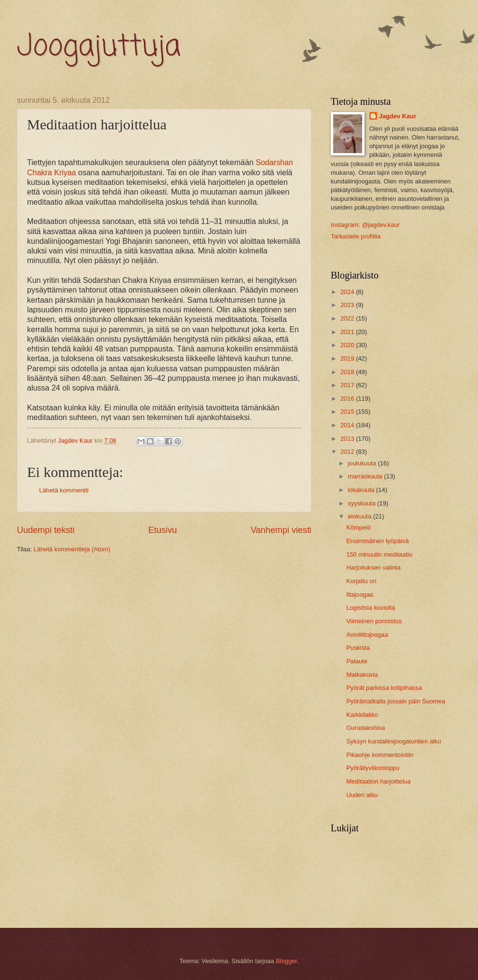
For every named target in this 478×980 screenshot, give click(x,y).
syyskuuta (362, 503)
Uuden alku (362, 795)
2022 (348, 318)
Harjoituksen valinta (373, 567)
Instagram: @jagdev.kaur (365, 225)
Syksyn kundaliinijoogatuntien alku (394, 741)
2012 (348, 452)
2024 (348, 292)
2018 (348, 372)
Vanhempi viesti (281, 530)
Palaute (357, 661)
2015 (348, 412)
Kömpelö (358, 527)
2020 (348, 345)
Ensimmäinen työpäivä (378, 541)
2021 (348, 332)
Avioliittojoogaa (367, 635)
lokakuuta (362, 490)
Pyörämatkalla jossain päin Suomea (396, 701)
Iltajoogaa (360, 595)
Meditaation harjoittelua (378, 781)
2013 (348, 439)
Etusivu (162, 530)
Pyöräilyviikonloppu (373, 768)
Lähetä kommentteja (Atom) (72, 549)
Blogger (286, 961)
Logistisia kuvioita (371, 608)
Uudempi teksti (46, 530)
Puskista (358, 648)
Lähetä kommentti (64, 490)
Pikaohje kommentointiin (380, 755)
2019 (348, 358)
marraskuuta (366, 476)
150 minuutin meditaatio (379, 554)
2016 (348, 399)
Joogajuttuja (99, 47)
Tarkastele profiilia (356, 236)
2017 (348, 385)
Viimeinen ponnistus (374, 621)
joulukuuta (363, 463)
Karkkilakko (362, 715)
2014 (348, 425)
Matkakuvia (362, 675)
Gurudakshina (366, 728)
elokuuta (360, 516)
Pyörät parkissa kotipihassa (384, 688)
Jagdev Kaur (398, 116)
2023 (348, 305)
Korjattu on (361, 581)
